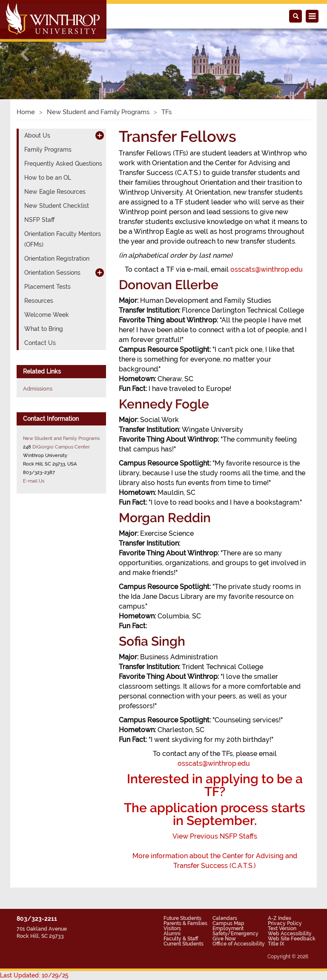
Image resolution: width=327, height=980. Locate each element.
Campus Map (228, 923)
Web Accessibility (290, 934)
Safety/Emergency (235, 934)
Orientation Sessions (52, 273)
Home (26, 112)
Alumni (172, 934)
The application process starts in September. (215, 814)
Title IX (276, 944)
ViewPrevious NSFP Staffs (215, 836)
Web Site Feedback (292, 939)
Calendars (225, 918)
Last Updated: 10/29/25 (34, 975)
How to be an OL (48, 178)
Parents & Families (185, 923)
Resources (39, 301)
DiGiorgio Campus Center (61, 447)
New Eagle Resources (55, 192)
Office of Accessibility (239, 944)
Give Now (224, 939)
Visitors (172, 928)
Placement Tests (47, 287)
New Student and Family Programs (98, 112)
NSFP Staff (39, 220)
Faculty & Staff (181, 939)
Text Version (282, 928)
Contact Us (40, 343)
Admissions (38, 389)
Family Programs (48, 149)
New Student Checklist (57, 206)
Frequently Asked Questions (63, 164)
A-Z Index (280, 918)
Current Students (184, 944)
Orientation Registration (57, 259)
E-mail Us (34, 481)
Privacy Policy (285, 923)
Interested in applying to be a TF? (215, 785)
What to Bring (44, 329)
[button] (24, 54)
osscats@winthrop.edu (267, 269)
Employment (228, 928)
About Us (37, 135)
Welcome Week (47, 315)
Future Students (182, 918)
